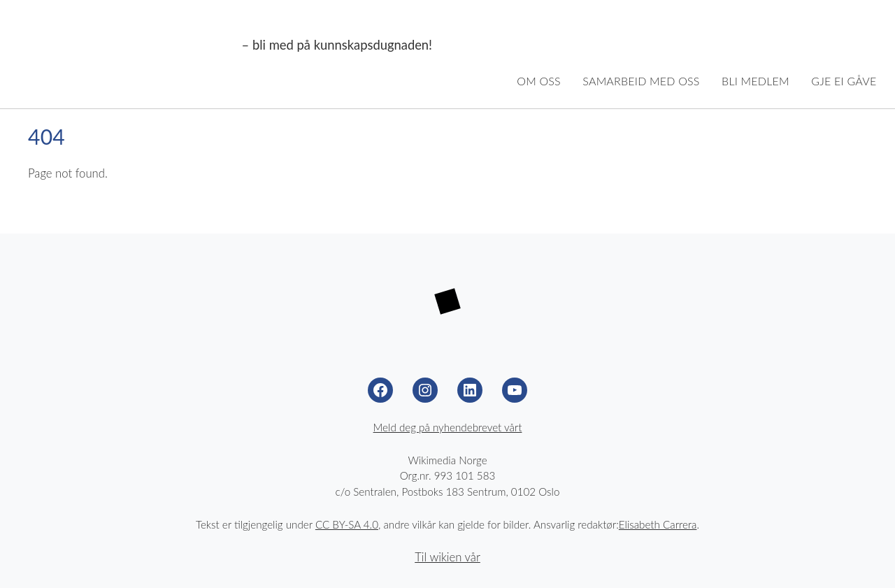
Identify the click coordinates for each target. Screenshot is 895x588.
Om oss (539, 81)
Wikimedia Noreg (128, 45)
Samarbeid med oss (641, 81)
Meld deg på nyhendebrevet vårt (448, 427)
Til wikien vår (447, 557)
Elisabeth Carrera (658, 524)
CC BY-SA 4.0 (347, 524)
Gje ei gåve (844, 81)
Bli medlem (756, 81)
